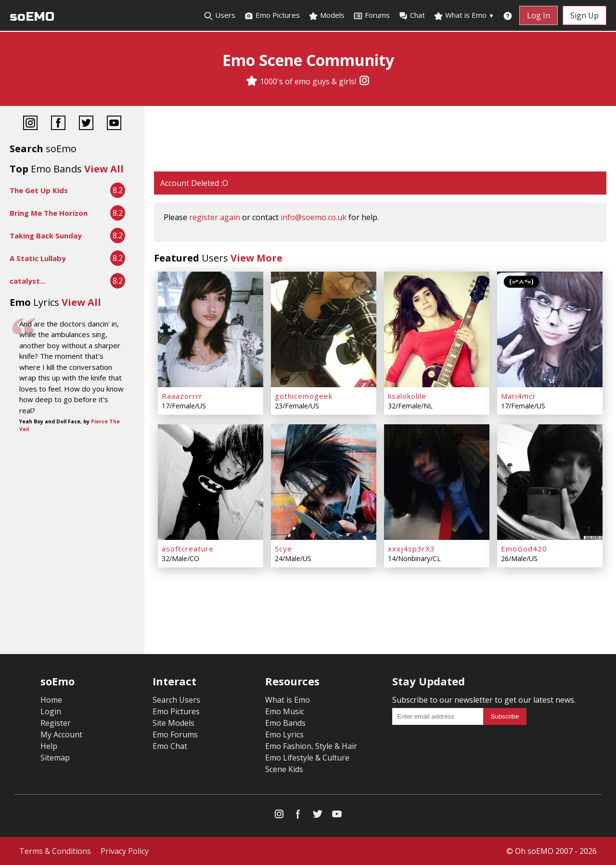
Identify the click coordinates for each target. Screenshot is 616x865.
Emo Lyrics (284, 734)
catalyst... (28, 281)
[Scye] (324, 482)
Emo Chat (170, 746)
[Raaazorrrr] (211, 329)
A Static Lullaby (38, 258)
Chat (412, 15)
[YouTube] (114, 124)
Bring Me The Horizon (49, 213)
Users (219, 15)
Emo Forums (175, 734)
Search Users (176, 700)
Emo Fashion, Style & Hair (311, 746)
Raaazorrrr (182, 396)
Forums (372, 15)
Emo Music (285, 711)
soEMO (32, 17)
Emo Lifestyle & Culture (307, 758)
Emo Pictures (272, 15)
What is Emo (464, 15)
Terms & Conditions (55, 851)
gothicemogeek (304, 396)
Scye (283, 549)
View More (257, 258)
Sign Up (584, 15)
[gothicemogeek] (324, 329)
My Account (61, 734)
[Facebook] (58, 124)
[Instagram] (364, 81)
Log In (539, 15)
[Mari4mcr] (550, 329)
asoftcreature (188, 549)
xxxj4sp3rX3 (411, 549)
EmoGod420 (524, 549)
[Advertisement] (380, 140)
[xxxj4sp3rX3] (437, 482)
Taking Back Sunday (46, 236)
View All (104, 169)
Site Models (173, 723)
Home (51, 700)
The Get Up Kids (39, 190)
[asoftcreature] (211, 482)
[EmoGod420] (550, 482)
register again (215, 217)
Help (49, 746)
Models (327, 15)
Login (51, 711)
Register (56, 723)
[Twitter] (86, 124)
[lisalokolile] (437, 329)
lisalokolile (407, 396)
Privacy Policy (125, 851)
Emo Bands (285, 723)
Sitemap (55, 758)
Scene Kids (284, 769)
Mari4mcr (519, 396)
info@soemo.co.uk (314, 217)
